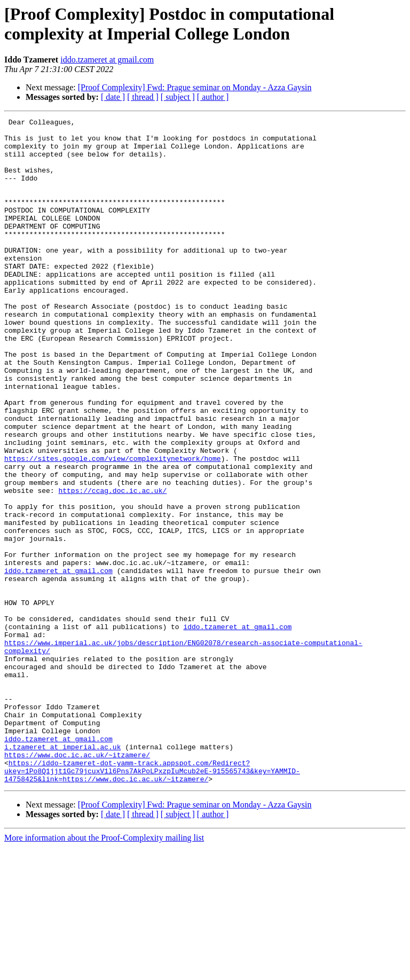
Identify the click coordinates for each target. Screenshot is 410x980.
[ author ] (213, 97)
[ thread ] (143, 97)
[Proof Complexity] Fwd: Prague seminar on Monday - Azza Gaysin (195, 87)
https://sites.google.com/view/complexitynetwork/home (113, 527)
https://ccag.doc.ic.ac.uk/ (112, 566)
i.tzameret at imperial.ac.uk (62, 873)
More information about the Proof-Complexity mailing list (104, 971)
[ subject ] (178, 97)
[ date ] (113, 97)
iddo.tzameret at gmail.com (107, 60)
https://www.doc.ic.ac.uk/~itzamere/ (77, 883)
